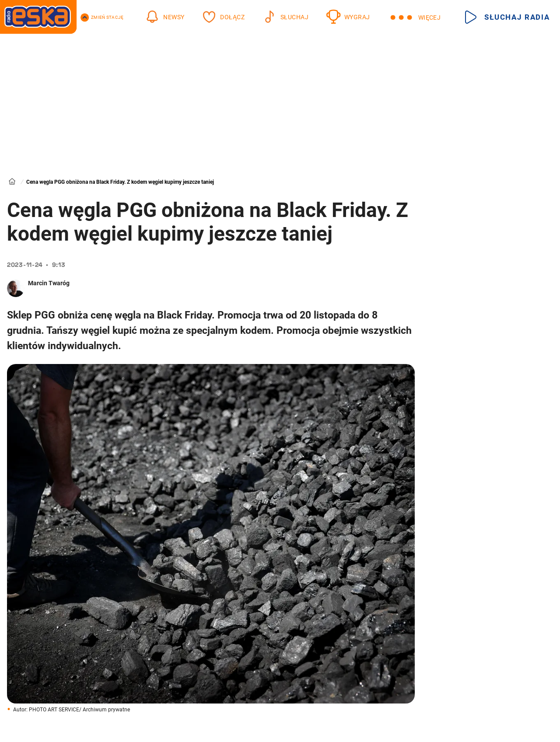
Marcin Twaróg (49, 283)
